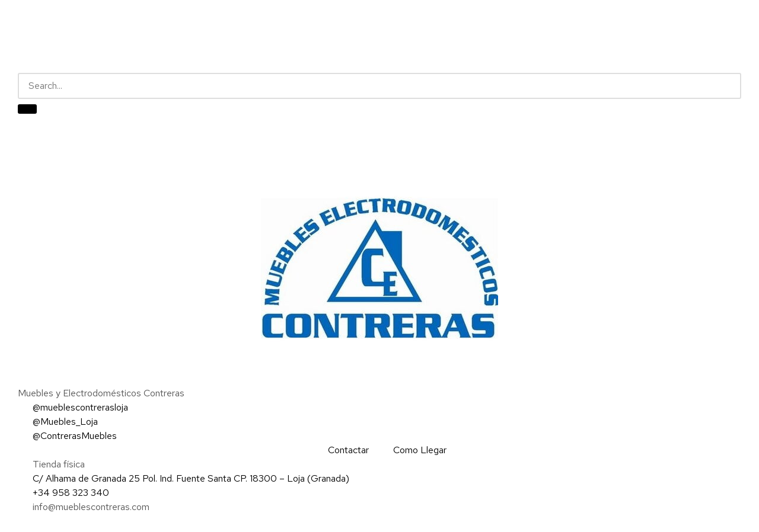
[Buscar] (27, 109)
